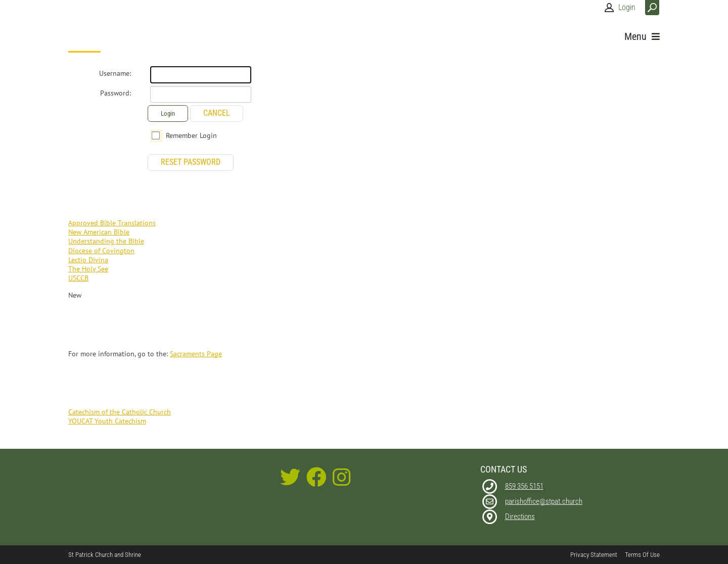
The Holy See (88, 269)
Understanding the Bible (106, 241)
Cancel (217, 113)
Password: (116, 93)
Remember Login (191, 135)
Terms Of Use (642, 555)
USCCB (78, 278)
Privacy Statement (594, 555)
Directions (520, 516)
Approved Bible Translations (112, 223)
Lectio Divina (88, 260)
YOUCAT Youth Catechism (107, 421)
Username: (115, 73)
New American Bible (99, 232)
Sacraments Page (196, 354)
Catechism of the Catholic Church (120, 412)
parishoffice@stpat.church (544, 501)
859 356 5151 (524, 486)
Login (627, 7)
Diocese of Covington (101, 251)
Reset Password (191, 162)
